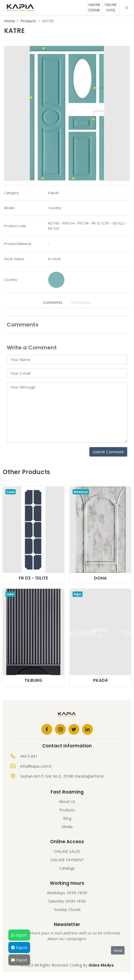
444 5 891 (29, 756)
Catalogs (67, 868)
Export (19, 935)
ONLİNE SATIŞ (111, 7)
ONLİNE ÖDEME (94, 7)
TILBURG (33, 680)
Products (28, 21)
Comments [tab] (53, 302)
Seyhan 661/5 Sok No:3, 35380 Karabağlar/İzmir (62, 776)
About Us (67, 802)
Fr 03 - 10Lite (33, 578)
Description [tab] (81, 302)
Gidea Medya (101, 965)
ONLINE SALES (67, 851)
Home (9, 21)
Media (67, 827)
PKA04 (100, 680)
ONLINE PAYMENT (67, 860)
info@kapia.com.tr (36, 766)
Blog (67, 818)
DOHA (100, 578)
